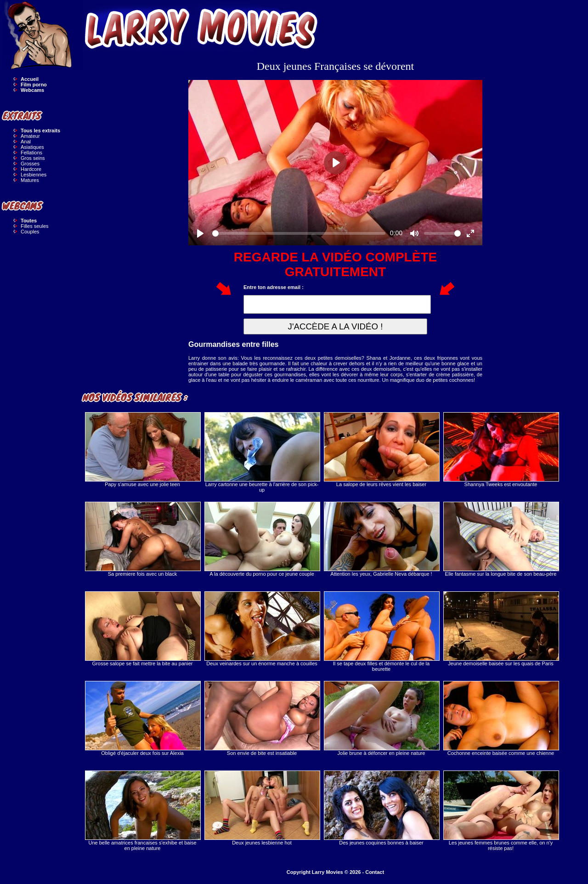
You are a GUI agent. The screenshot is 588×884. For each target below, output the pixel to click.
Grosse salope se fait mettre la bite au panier (142, 629)
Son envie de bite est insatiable (262, 718)
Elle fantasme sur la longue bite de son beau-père (501, 539)
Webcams (32, 90)
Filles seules (35, 226)
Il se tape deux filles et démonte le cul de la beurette (381, 632)
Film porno (34, 85)
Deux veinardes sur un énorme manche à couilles (262, 629)
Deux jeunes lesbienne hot (262, 808)
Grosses (30, 164)
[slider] (299, 233)
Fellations (31, 153)
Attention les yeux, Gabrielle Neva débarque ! (381, 539)
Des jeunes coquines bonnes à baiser (381, 808)
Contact (375, 872)
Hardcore (31, 169)
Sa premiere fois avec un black (142, 539)
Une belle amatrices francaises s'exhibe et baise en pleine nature (142, 811)
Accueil (30, 79)
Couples (30, 232)
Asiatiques (32, 147)
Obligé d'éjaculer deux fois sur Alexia (142, 718)
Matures (30, 180)
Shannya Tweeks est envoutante (501, 450)
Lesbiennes (34, 175)
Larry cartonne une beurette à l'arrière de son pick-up (262, 452)
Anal (26, 142)
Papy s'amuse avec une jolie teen (142, 450)
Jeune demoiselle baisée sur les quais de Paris (501, 629)
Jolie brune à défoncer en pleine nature (381, 718)
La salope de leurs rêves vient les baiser (381, 450)
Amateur (30, 136)
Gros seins (33, 158)
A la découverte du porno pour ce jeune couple (262, 539)
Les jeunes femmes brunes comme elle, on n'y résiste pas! (501, 811)
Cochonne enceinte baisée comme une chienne (501, 718)
